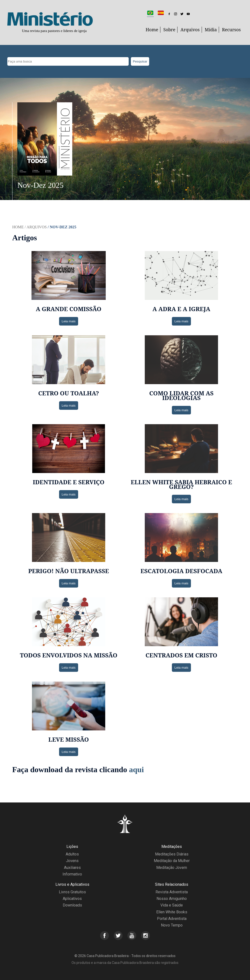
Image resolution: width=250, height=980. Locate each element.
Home (152, 30)
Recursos (231, 30)
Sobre (169, 30)
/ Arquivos (36, 227)
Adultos (72, 854)
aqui (136, 769)
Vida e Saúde (172, 905)
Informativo (72, 874)
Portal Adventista (172, 919)
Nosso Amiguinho (172, 899)
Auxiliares (72, 868)
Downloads (72, 905)
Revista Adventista (172, 892)
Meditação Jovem (172, 868)
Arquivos (190, 30)
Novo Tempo (172, 925)
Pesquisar (140, 61)
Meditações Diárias (172, 854)
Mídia (211, 30)
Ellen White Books (172, 912)
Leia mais (68, 321)
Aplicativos (72, 899)
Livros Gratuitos (72, 892)
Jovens (72, 861)
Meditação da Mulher (172, 861)
